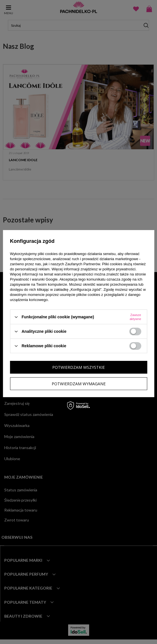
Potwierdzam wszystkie (78, 367)
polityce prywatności (119, 269)
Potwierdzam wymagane (79, 383)
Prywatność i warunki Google (34, 279)
